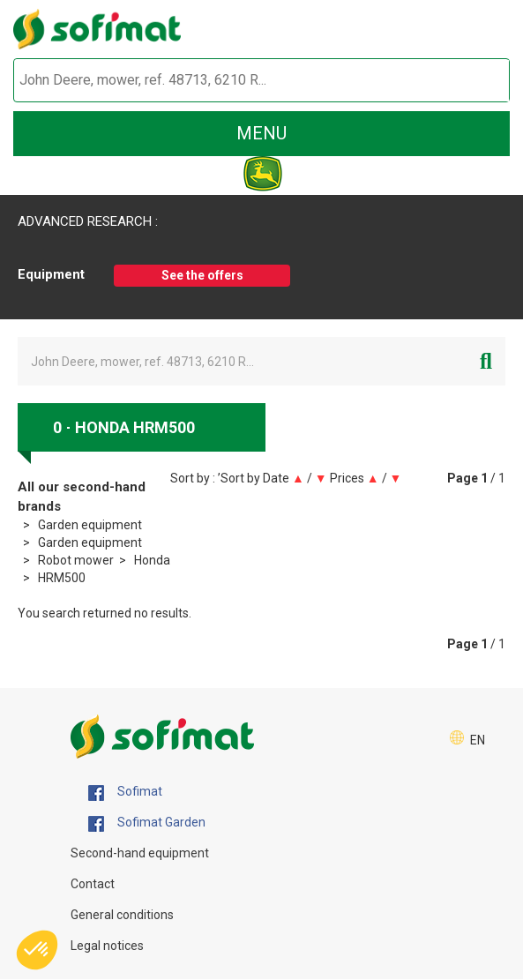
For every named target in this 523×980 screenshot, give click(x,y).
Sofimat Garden (147, 823)
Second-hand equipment (140, 853)
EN (478, 740)
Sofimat (125, 792)
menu (261, 133)
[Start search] (476, 81)
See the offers (202, 275)
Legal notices (107, 946)
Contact (93, 884)
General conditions (122, 915)
